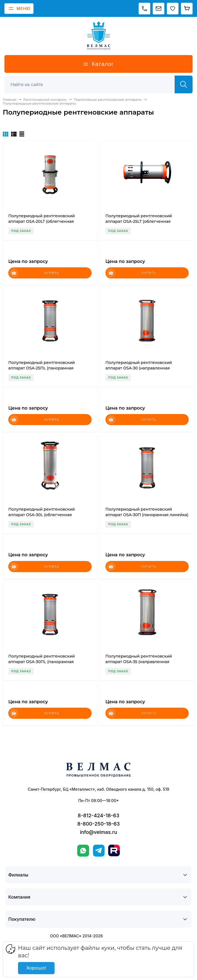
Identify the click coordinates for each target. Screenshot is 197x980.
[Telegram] (99, 851)
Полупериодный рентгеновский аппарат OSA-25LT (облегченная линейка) (139, 221)
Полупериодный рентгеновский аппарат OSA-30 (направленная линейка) (139, 368)
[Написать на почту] (159, 9)
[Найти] (184, 84)
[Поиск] (93, 84)
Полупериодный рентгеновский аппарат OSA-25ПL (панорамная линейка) (42, 368)
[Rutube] (114, 850)
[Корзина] (187, 9)
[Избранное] (173, 9)
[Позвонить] (144, 9)
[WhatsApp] (83, 851)
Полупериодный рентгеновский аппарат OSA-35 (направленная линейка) (139, 662)
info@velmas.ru (99, 832)
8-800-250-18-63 (98, 824)
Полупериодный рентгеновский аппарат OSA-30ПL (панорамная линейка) (42, 662)
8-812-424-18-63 (98, 815)
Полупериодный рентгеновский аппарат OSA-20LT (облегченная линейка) (42, 221)
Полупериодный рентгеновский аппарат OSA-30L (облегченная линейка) (42, 515)
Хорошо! (36, 968)
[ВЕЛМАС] (99, 35)
